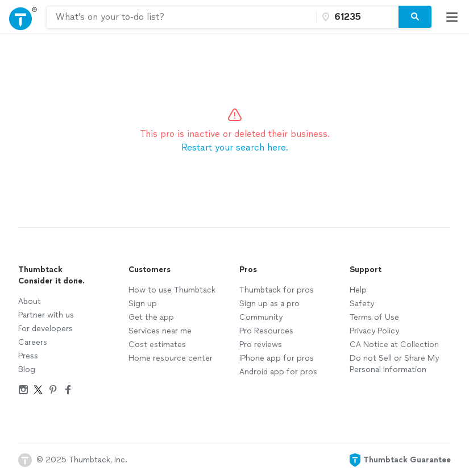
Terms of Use (374, 317)
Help (358, 290)
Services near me (160, 331)
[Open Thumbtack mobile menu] (455, 17)
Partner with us (46, 315)
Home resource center (171, 358)
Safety (362, 304)
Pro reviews (261, 345)
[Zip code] (356, 17)
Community (261, 317)
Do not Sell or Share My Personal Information (394, 364)
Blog (27, 369)
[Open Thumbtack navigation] (23, 17)
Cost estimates (157, 345)
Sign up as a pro (269, 304)
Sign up (143, 304)
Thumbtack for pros (277, 290)
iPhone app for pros (277, 358)
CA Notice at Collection (394, 345)
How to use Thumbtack (172, 290)
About (30, 301)
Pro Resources (266, 331)
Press (28, 356)
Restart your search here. (235, 147)
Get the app (151, 317)
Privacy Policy (374, 331)
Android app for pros (278, 372)
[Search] (415, 17)
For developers (45, 329)
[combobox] (181, 17)
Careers (33, 342)
